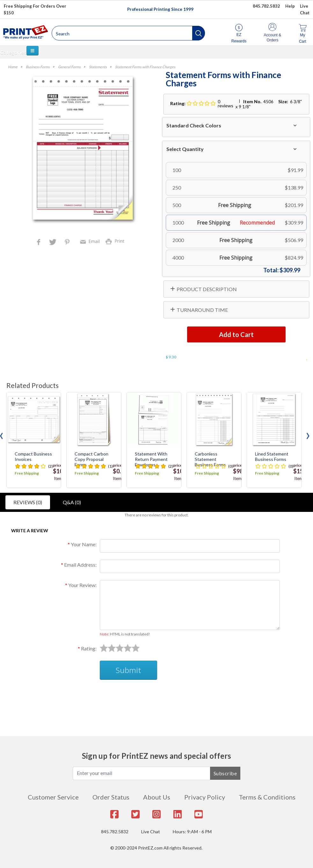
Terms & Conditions (267, 797)
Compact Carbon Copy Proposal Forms (91, 459)
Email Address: (80, 565)
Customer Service (53, 797)
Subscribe (225, 773)
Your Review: (82, 585)
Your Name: (84, 544)
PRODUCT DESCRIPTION (207, 289)
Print (116, 241)
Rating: (89, 648)
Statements (98, 67)
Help (290, 6)
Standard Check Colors (194, 125)
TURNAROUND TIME (202, 310)
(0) (231, 466)
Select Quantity (185, 149)
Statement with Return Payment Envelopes (151, 459)
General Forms (69, 67)
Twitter (53, 243)
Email (91, 241)
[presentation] (308, 434)
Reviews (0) (28, 502)
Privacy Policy (205, 797)
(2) (51, 466)
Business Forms (38, 67)
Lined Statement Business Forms (272, 457)
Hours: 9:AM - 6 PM (192, 832)
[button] (199, 33)
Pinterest (68, 243)
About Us (157, 797)
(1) (110, 466)
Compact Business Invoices (33, 457)
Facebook (40, 243)
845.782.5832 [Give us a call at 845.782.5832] (266, 6)
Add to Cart (236, 334)
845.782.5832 (115, 832)
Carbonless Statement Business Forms (210, 459)
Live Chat (151, 832)
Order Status (111, 797)
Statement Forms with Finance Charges (145, 67)
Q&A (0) (72, 502)
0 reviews (226, 104)
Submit (128, 670)
